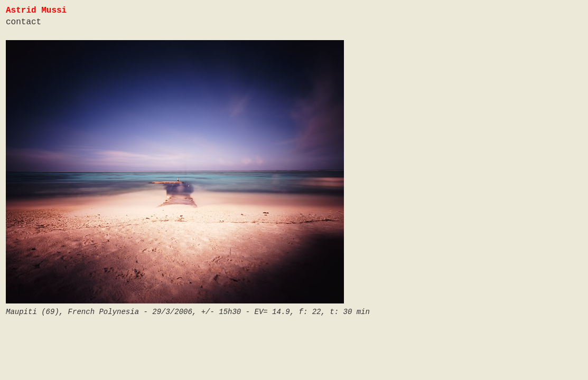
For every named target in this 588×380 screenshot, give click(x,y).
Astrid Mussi (36, 11)
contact (24, 22)
